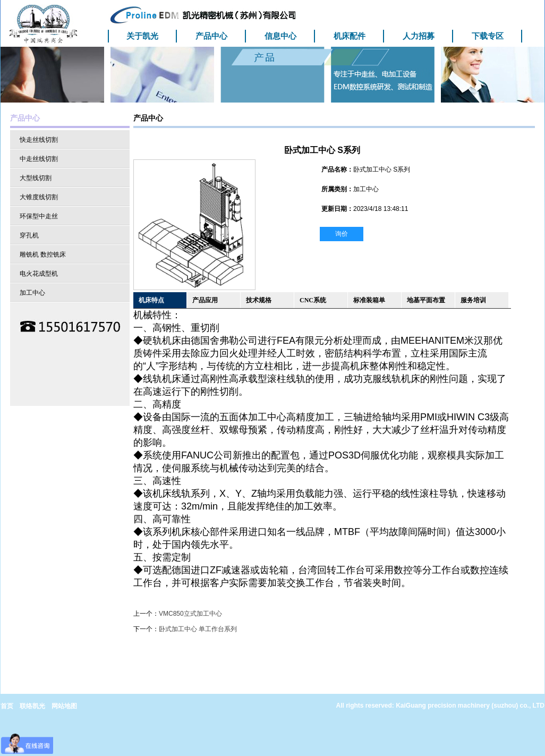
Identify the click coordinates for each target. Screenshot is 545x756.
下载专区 (488, 36)
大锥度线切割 (39, 197)
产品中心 (211, 36)
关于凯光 (142, 36)
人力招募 (419, 36)
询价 (342, 234)
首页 (7, 706)
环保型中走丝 (39, 216)
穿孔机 (29, 235)
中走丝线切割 (39, 159)
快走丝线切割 (39, 140)
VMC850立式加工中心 (190, 614)
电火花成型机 (39, 274)
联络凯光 (32, 706)
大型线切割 (36, 178)
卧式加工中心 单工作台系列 (198, 629)
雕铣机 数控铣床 (43, 254)
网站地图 (64, 706)
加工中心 (32, 293)
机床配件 (350, 36)
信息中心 (280, 36)
